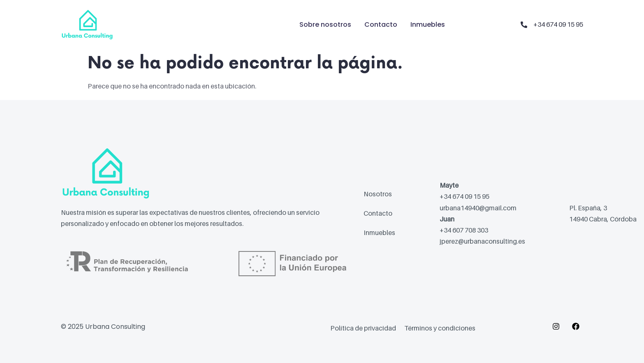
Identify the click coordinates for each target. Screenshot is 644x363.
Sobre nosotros (325, 24)
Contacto (381, 24)
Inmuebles (428, 24)
